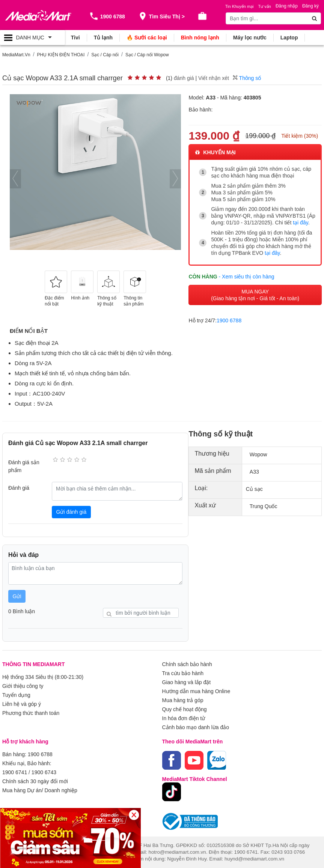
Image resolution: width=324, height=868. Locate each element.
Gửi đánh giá (72, 512)
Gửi (17, 596)
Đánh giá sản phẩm (24, 466)
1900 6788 (229, 320)
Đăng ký (310, 6)
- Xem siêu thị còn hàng (247, 277)
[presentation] (15, 179)
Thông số (247, 78)
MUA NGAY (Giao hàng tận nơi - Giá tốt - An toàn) (255, 295)
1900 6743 (44, 772)
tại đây (300, 223)
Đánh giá (19, 488)
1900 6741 (15, 772)
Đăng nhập (287, 6)
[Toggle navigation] (32, 38)
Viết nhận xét (214, 78)
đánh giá (184, 78)
